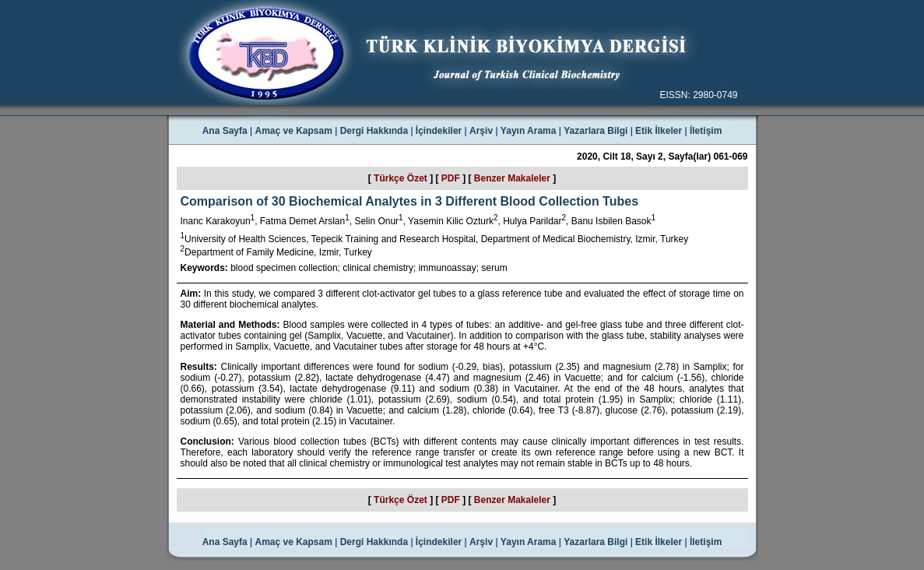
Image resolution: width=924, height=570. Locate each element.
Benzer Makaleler (512, 178)
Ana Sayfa (225, 131)
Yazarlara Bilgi (596, 131)
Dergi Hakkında (374, 131)
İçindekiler (439, 131)
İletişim (706, 131)
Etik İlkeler (659, 131)
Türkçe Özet (401, 178)
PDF (451, 178)
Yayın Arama (529, 131)
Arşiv (481, 131)
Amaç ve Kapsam (294, 131)
